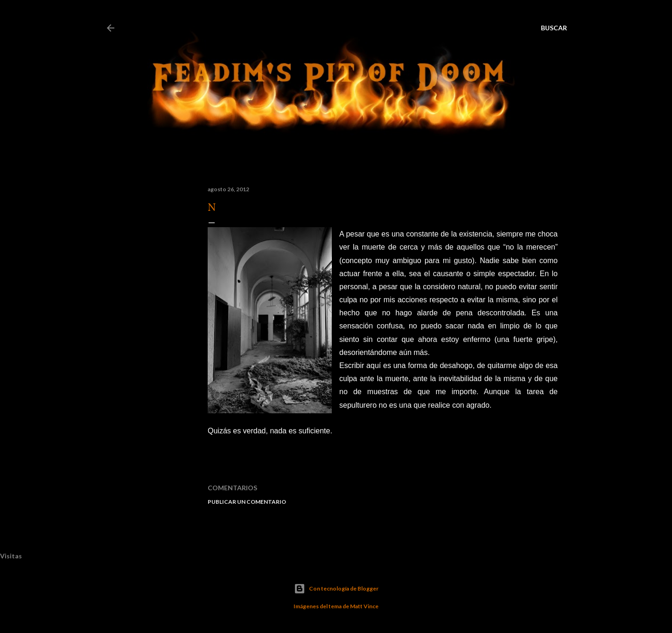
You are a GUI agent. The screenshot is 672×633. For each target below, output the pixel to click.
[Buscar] (554, 28)
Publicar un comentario (247, 502)
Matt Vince (364, 606)
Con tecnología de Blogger (336, 589)
